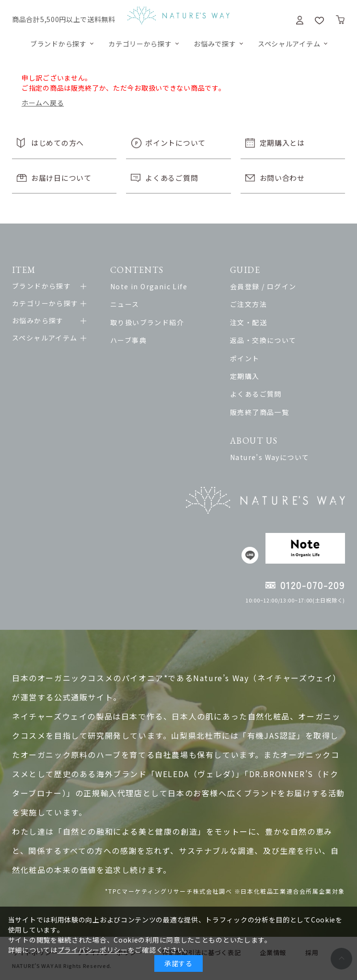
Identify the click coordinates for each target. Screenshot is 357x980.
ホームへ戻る (43, 103)
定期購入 (245, 376)
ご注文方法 (248, 304)
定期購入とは (282, 143)
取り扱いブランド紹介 (147, 322)
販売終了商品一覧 (259, 412)
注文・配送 (248, 322)
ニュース (125, 304)
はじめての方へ (58, 143)
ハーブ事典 (128, 340)
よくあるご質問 (172, 178)
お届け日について (61, 178)
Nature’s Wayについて (270, 457)
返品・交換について (263, 340)
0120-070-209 (313, 585)
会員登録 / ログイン (263, 286)
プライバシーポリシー (93, 950)
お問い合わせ (282, 178)
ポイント (245, 358)
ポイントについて (175, 143)
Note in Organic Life (149, 286)
